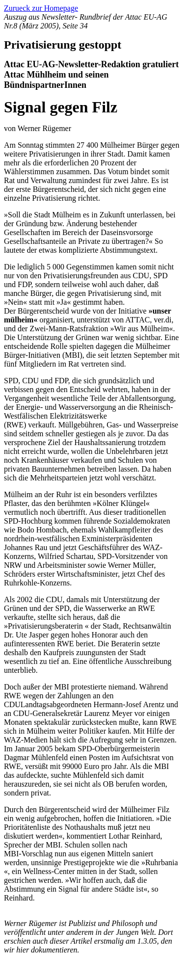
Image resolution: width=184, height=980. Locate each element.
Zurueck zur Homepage (41, 8)
